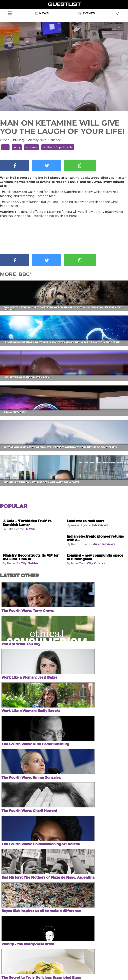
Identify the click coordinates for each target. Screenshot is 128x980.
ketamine (32, 147)
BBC (5, 147)
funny (17, 147)
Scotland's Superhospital (58, 147)
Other (4, 140)
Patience (55, 140)
